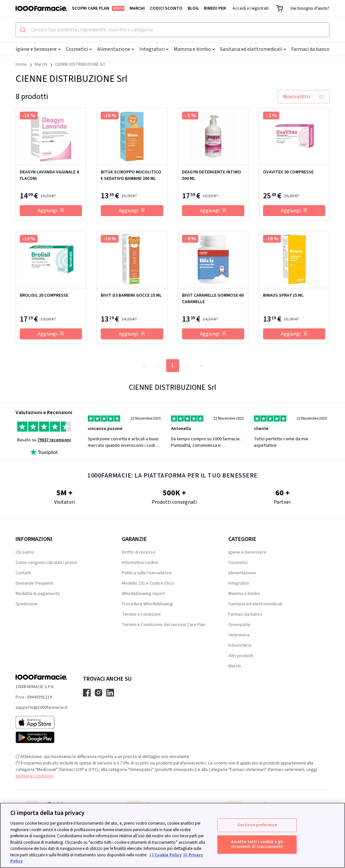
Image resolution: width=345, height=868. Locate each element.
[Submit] (23, 30)
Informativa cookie (140, 563)
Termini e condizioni (141, 614)
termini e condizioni (34, 776)
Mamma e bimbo (194, 49)
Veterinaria (239, 635)
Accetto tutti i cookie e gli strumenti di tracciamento (257, 844)
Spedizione (27, 604)
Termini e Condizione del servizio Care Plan (164, 625)
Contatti (23, 573)
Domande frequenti (34, 583)
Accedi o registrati (251, 8)
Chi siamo (25, 552)
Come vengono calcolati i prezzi (46, 563)
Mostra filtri (304, 97)
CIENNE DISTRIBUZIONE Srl (80, 64)
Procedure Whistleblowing (147, 604)
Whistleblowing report (143, 594)
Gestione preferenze (257, 825)
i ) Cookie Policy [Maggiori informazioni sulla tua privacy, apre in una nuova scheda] (166, 855)
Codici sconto (166, 8)
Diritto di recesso (139, 552)
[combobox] (172, 30)
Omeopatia (239, 625)
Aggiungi (51, 211)
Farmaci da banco (312, 49)
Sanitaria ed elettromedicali (253, 49)
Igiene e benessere (38, 49)
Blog (193, 8)
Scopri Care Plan (98, 8)
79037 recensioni (54, 440)
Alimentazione (116, 49)
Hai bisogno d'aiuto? (310, 8)
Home (21, 64)
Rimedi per (215, 8)
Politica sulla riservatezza (147, 573)
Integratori (154, 49)
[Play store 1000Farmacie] (41, 737)
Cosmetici (79, 49)
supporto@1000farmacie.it (41, 708)
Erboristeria (240, 645)
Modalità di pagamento (38, 594)
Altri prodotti (241, 656)
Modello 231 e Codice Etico (148, 583)
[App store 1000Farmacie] (41, 722)
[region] (172, 835)
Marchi (137, 8)
